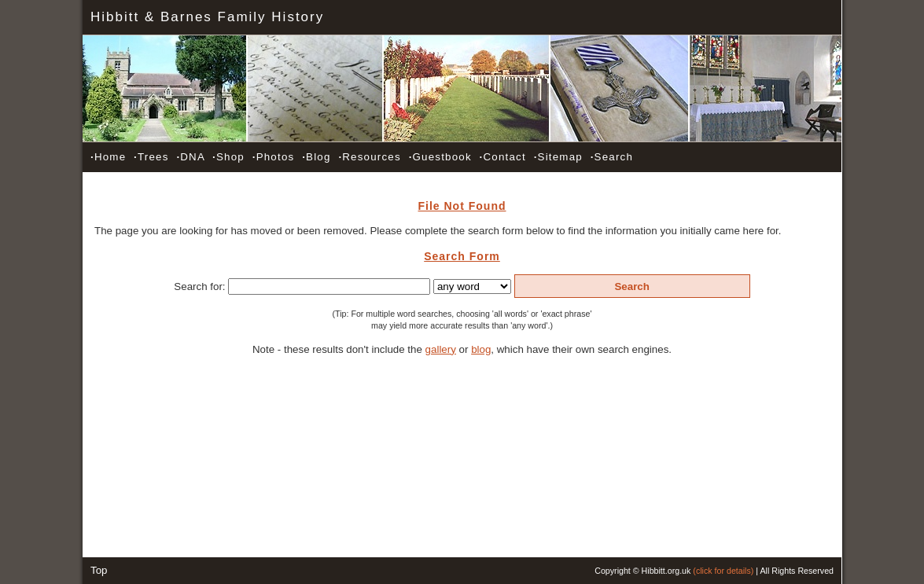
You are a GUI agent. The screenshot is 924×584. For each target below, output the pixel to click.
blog (481, 349)
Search (612, 157)
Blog (316, 157)
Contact (503, 157)
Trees (151, 157)
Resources (369, 157)
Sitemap (558, 157)
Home (108, 157)
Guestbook (440, 157)
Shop (228, 157)
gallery (441, 349)
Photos (274, 157)
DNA (190, 157)
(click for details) (723, 571)
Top (99, 570)
